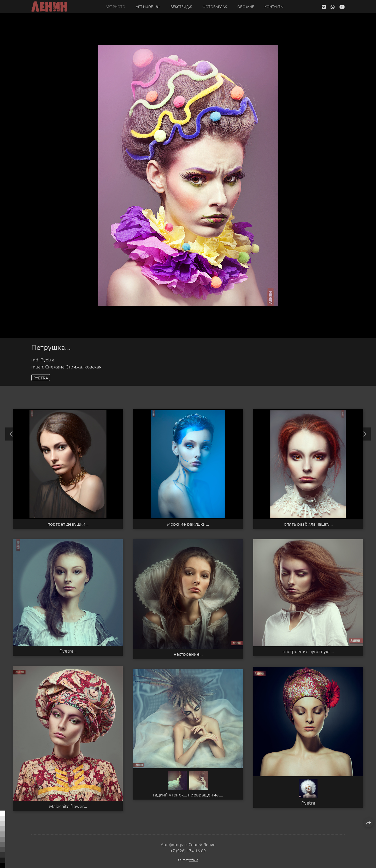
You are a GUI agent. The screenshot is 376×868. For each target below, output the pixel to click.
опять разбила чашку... (308, 524)
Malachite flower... (68, 806)
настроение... (188, 654)
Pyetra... (68, 651)
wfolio (194, 860)
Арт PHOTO (115, 7)
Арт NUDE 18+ (148, 7)
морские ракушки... (188, 524)
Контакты (274, 7)
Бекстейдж (181, 7)
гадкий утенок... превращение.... (188, 795)
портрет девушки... (68, 524)
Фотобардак (215, 7)
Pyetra (308, 803)
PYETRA (41, 378)
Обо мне (246, 7)
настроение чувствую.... (308, 651)
